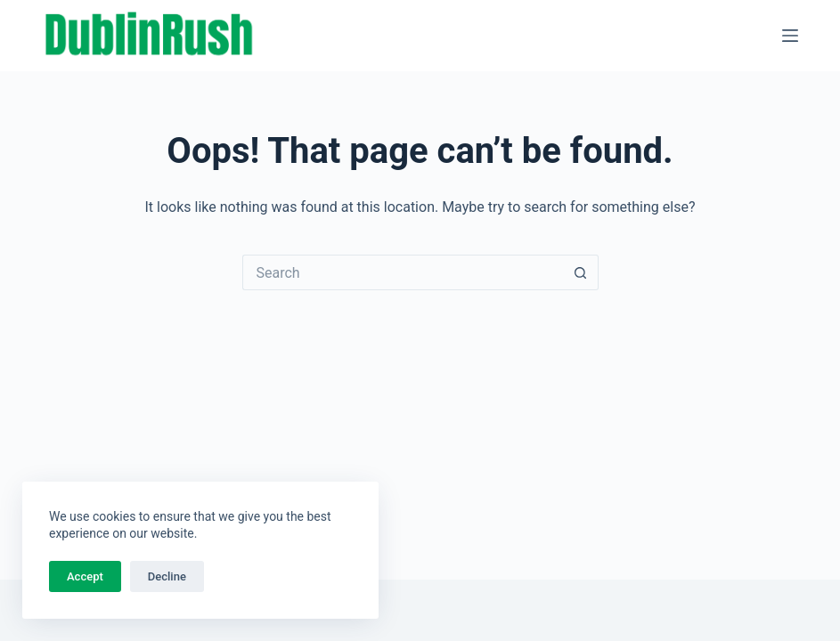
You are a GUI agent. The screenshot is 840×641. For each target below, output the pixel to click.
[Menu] (790, 36)
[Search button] (581, 272)
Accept (85, 576)
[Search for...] (403, 272)
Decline (167, 576)
